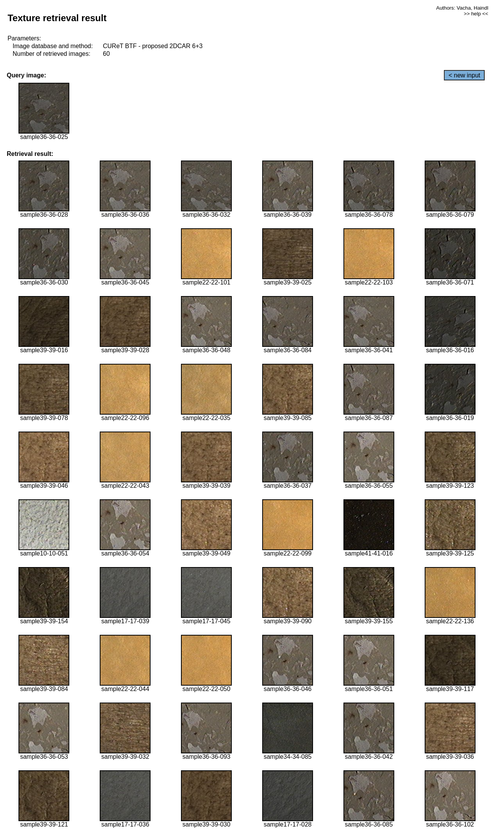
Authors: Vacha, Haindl (462, 8)
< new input (464, 75)
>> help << (476, 14)
